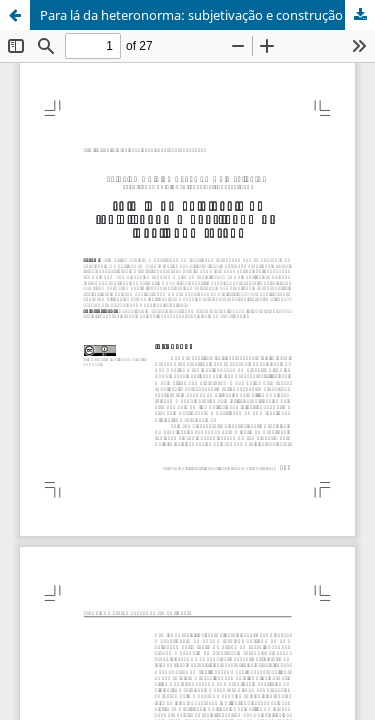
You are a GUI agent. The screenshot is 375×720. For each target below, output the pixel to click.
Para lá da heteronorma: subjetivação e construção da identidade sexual (207, 15)
